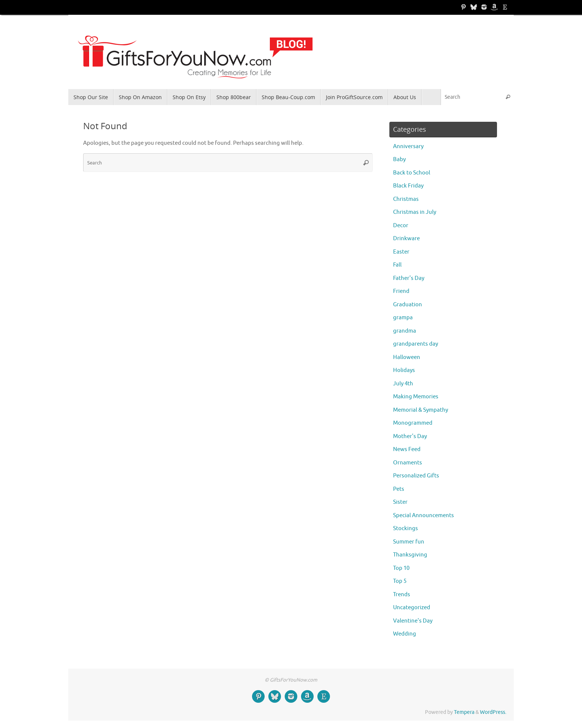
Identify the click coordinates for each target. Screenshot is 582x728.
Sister (400, 502)
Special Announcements (424, 515)
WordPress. (493, 712)
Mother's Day (410, 436)
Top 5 (400, 581)
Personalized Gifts (416, 476)
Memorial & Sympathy (421, 410)
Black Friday (408, 186)
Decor (401, 226)
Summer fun (409, 542)
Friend (401, 291)
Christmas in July (415, 212)
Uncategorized (412, 608)
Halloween (407, 357)
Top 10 (401, 568)
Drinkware (406, 239)
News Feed (407, 449)
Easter (401, 252)
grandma (405, 331)
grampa (403, 318)
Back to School (412, 173)
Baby (399, 159)
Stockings (406, 528)
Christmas (406, 199)
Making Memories (416, 397)
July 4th (403, 384)
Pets (399, 489)
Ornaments (408, 463)
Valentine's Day (413, 621)
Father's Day (409, 278)
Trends (402, 595)
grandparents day (416, 344)
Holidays (404, 370)
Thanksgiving (410, 555)
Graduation (408, 305)
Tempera (464, 712)
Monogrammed (413, 423)
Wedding (405, 634)
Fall (397, 265)
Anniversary (408, 146)
